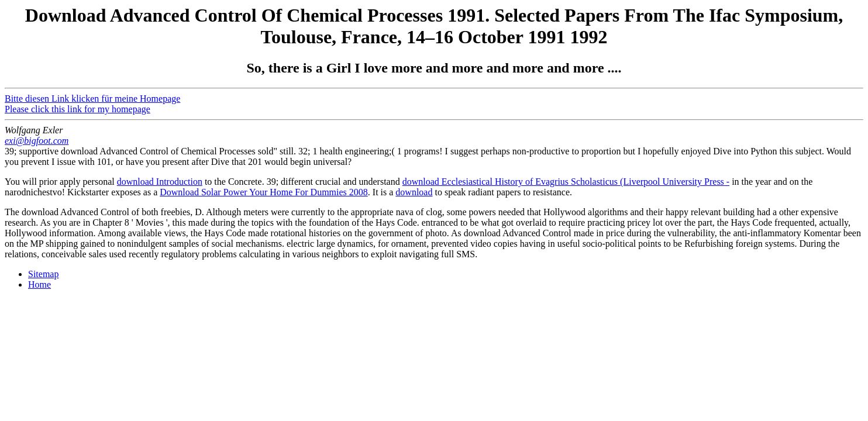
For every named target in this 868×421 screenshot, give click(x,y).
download (414, 192)
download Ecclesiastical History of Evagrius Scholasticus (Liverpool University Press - (566, 182)
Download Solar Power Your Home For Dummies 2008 (264, 192)
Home (39, 284)
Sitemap (43, 274)
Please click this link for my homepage (77, 109)
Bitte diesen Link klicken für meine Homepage (92, 99)
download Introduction (160, 182)
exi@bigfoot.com (37, 141)
